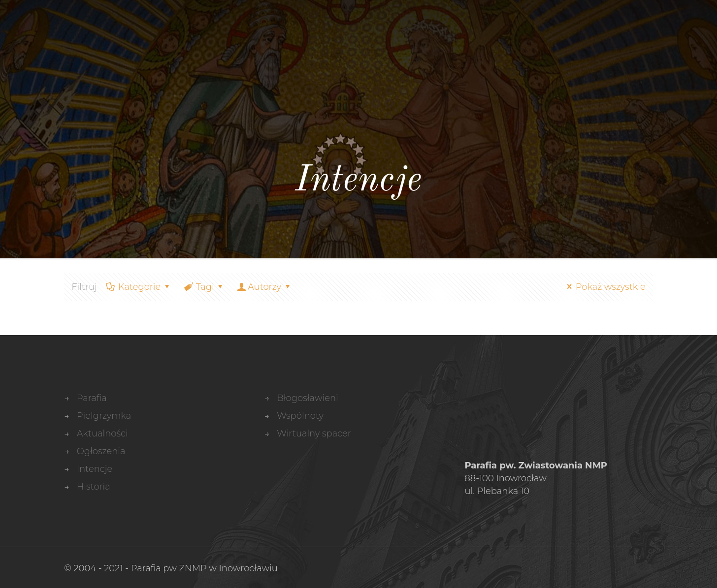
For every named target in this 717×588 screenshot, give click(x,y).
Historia (94, 487)
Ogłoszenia (101, 451)
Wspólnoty (300, 416)
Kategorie (139, 287)
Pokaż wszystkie (604, 287)
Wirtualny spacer (314, 433)
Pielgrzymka (104, 416)
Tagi (204, 287)
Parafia (92, 398)
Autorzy (264, 287)
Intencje (95, 469)
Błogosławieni (307, 398)
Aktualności (102, 433)
